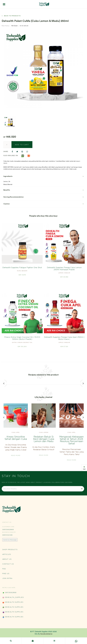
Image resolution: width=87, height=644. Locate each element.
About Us (7, 559)
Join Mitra (7, 578)
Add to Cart (22, 145)
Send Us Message (10, 540)
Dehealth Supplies (13, 602)
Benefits (7, 190)
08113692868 (8, 529)
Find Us (6, 573)
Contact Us (8, 564)
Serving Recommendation (14, 197)
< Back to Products (11, 16)
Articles (7, 554)
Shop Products (10, 549)
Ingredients (8, 176)
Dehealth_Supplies (13, 598)
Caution (7, 204)
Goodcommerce (46, 634)
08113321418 (7, 535)
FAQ (4, 569)
